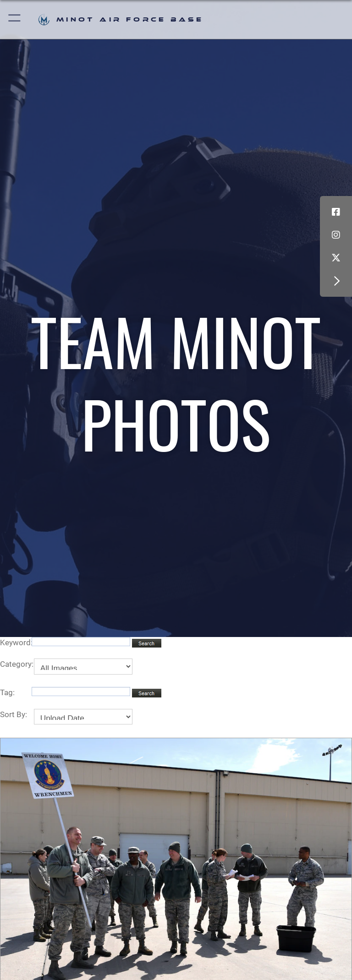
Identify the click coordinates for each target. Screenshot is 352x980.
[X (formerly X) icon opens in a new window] (336, 258)
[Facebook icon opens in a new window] (336, 212)
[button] (15, 19)
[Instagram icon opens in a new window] (336, 235)
